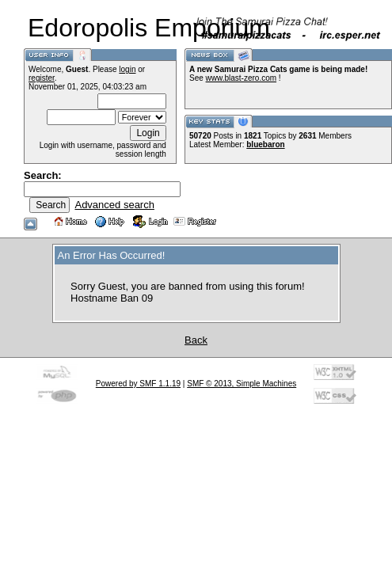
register (42, 78)
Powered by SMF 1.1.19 (138, 384)
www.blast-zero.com (241, 78)
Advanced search (114, 205)
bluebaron (265, 144)
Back (196, 340)
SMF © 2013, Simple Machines (242, 384)
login (127, 69)
